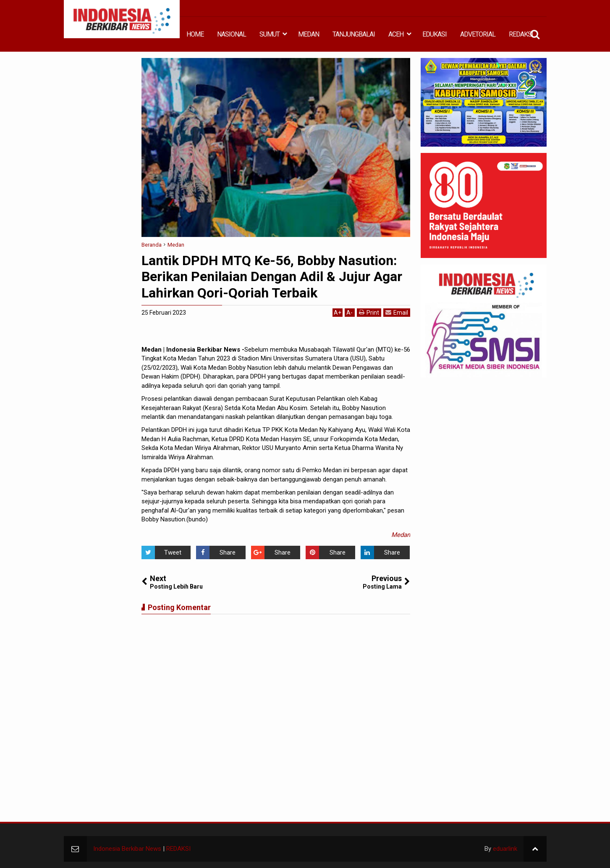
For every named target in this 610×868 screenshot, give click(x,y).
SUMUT (270, 34)
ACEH (396, 34)
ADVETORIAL (478, 34)
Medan (401, 535)
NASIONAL (232, 34)
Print (369, 312)
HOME (195, 34)
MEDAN (309, 34)
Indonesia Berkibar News (127, 849)
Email (397, 312)
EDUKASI (435, 34)
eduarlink (505, 849)
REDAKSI (521, 34)
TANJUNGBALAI (354, 34)
